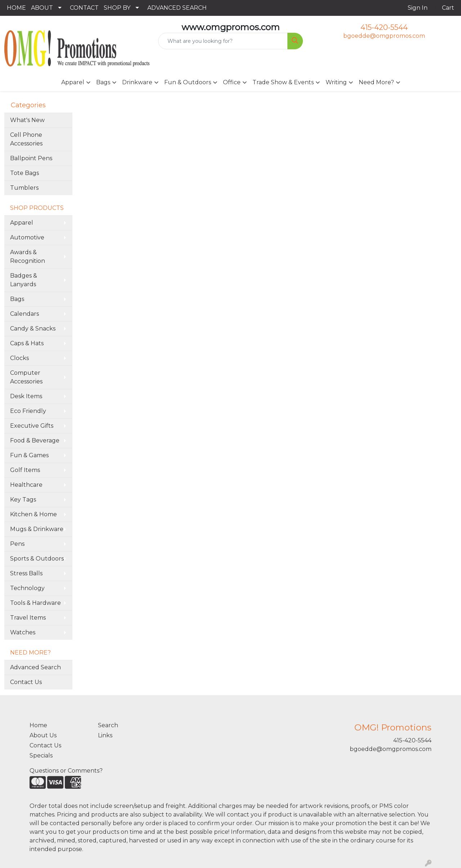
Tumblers (24, 188)
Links (105, 735)
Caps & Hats (27, 343)
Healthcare (26, 485)
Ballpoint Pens (31, 158)
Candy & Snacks (33, 329)
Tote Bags (24, 173)
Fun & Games (29, 455)
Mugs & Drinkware (37, 529)
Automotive (27, 237)
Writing (336, 82)
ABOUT (42, 8)
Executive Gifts (32, 426)
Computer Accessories (26, 377)
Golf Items (25, 470)
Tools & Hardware (35, 603)
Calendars (24, 314)
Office (232, 82)
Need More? (376, 82)
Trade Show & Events (283, 82)
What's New (27, 120)
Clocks (19, 358)
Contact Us (26, 682)
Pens (17, 544)
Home (38, 725)
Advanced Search (35, 667)
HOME (16, 8)
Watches (23, 632)
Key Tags (23, 500)
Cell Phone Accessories (26, 139)
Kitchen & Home (33, 514)
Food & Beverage (35, 440)
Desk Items (26, 396)
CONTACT (84, 8)
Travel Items (28, 618)
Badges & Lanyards (24, 280)
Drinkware (137, 82)
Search (108, 725)
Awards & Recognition (28, 257)
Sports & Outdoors (37, 559)
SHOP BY (117, 8)
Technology (27, 588)
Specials (41, 755)
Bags (103, 82)
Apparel (73, 82)
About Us (43, 735)
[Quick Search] (223, 41)
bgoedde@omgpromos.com (384, 36)
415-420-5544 (384, 27)
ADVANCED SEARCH (177, 8)
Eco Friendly (28, 411)
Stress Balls (26, 573)
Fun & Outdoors (188, 82)
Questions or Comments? (66, 771)
